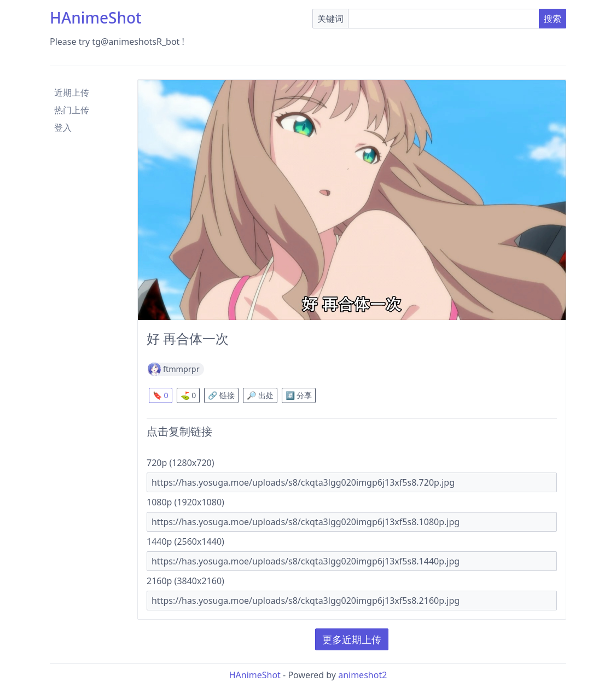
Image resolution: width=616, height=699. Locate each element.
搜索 (553, 19)
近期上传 (72, 92)
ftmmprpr (181, 369)
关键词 (330, 19)
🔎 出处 (260, 395)
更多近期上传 (352, 639)
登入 (63, 127)
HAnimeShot (96, 18)
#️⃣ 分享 (299, 395)
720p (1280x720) (181, 463)
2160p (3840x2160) (185, 581)
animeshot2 (362, 675)
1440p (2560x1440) (185, 541)
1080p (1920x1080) (185, 502)
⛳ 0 (188, 395)
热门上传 (72, 110)
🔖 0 (161, 395)
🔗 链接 (221, 395)
